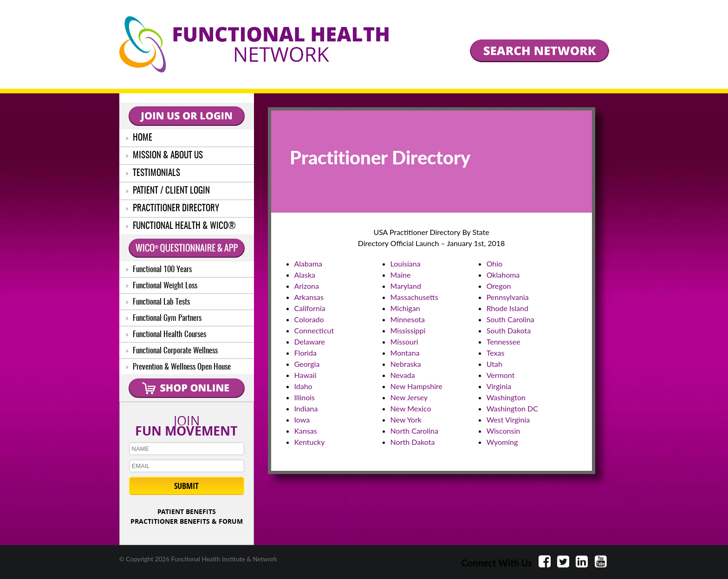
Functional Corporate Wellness (172, 351)
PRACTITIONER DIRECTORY (173, 209)
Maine (401, 275)
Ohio (495, 263)
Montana (405, 353)
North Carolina (414, 431)
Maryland (406, 286)
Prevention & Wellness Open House (179, 367)
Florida (305, 353)
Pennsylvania (508, 297)
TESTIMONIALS (153, 173)
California (310, 308)
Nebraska (406, 364)
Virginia (499, 386)
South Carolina (510, 319)
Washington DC (512, 408)
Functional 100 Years (159, 270)
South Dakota (509, 330)
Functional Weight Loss (162, 286)
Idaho (303, 386)
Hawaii (305, 375)
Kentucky (310, 442)
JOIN (187, 424)
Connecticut (314, 330)
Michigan (405, 308)
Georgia (307, 364)
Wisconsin (503, 431)
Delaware (310, 342)
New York (406, 420)
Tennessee (504, 342)
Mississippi (408, 330)
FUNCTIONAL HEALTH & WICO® (181, 226)
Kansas (306, 431)
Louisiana (406, 263)
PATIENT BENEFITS (187, 511)
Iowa (302, 420)
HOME (139, 138)
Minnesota (408, 319)
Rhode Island (507, 308)
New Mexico (411, 408)
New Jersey (409, 397)
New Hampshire (416, 386)
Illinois (305, 397)
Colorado (309, 319)
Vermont (501, 375)
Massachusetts (414, 297)
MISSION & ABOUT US (165, 156)
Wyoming (502, 442)
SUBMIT (186, 486)
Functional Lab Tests (158, 302)
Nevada (403, 375)
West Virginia (508, 420)
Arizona (307, 286)
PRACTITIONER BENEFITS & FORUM (187, 521)
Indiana (306, 408)
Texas (496, 353)
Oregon (499, 286)
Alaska (305, 275)
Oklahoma (503, 275)
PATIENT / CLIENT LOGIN (168, 191)
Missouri (404, 342)
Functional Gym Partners (164, 318)
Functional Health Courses (166, 335)
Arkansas (309, 297)
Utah (494, 364)
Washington (506, 397)
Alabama (309, 263)
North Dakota (413, 442)
